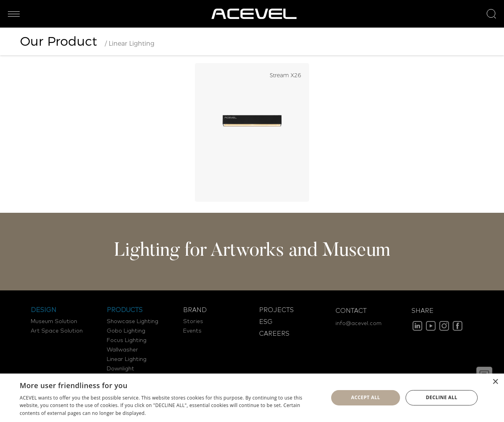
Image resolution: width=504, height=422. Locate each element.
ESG (266, 322)
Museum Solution (54, 322)
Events (192, 331)
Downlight (120, 369)
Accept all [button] (366, 397)
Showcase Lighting (132, 322)
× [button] (495, 382)
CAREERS (274, 334)
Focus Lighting (127, 340)
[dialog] (252, 398)
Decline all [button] (442, 397)
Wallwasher (122, 350)
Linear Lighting (127, 359)
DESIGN (44, 310)
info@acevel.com (359, 323)
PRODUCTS (125, 310)
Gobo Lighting (126, 331)
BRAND (195, 310)
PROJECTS (276, 310)
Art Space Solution (57, 331)
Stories (193, 322)
